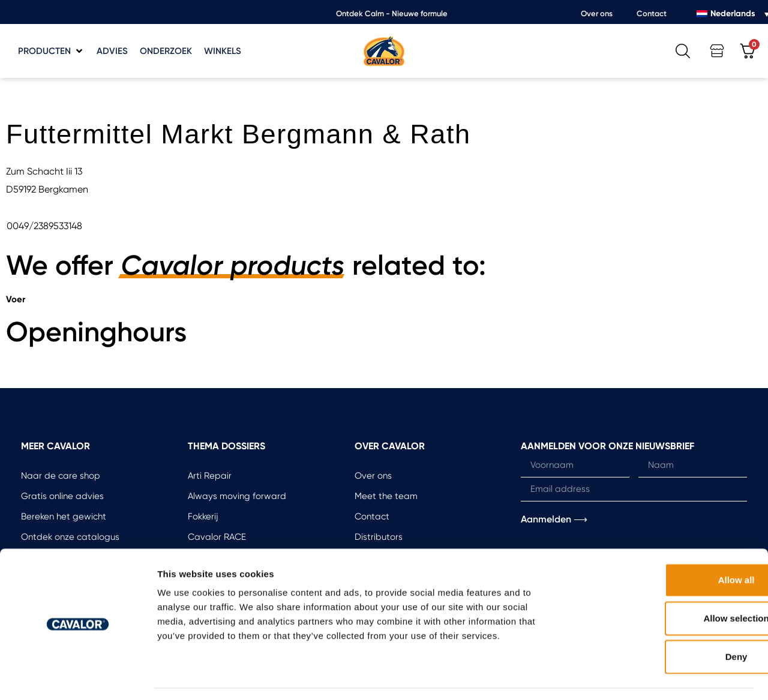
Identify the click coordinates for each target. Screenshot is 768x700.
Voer (16, 299)
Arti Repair (210, 476)
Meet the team (386, 496)
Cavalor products (233, 266)
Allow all (668, 544)
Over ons (597, 13)
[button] (51, 51)
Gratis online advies (62, 496)
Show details (630, 676)
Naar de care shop (61, 476)
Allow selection (667, 583)
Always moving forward (237, 496)
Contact (652, 13)
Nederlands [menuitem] (733, 13)
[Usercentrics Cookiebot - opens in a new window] (78, 677)
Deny (668, 621)
